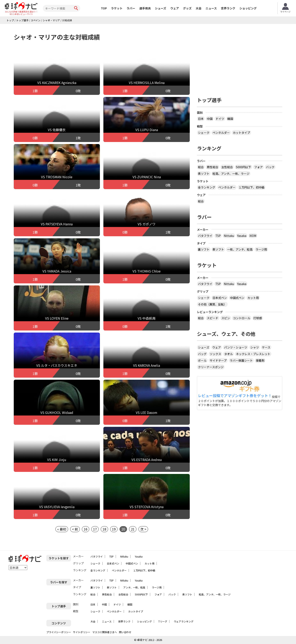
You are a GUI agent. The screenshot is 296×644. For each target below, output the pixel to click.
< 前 (75, 529)
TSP (218, 236)
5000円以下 (243, 167)
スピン (226, 318)
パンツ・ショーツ (236, 347)
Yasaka (242, 236)
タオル (229, 354)
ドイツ (220, 119)
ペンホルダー (221, 133)
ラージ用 (261, 249)
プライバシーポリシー (59, 632)
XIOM (253, 236)
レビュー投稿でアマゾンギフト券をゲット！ (235, 396)
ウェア (175, 8)
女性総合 (227, 167)
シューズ (161, 8)
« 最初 (62, 529)
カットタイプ (241, 133)
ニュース (211, 8)
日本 (201, 119)
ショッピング (248, 8)
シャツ (255, 347)
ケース (266, 347)
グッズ (187, 8)
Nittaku (229, 236)
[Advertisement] (240, 59)
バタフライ (205, 236)
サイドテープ (218, 360)
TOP (104, 8)
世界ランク (228, 8)
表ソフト (204, 174)
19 (114, 529)
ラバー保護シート (241, 360)
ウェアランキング (184, 621)
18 (104, 529)
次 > (143, 529)
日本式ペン (220, 298)
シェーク (204, 133)
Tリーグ (163, 621)
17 (95, 529)
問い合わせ (125, 632)
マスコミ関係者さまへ (105, 632)
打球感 (258, 318)
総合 (201, 167)
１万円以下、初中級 (251, 187)
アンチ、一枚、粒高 (134, 587)
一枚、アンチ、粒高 (240, 249)
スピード (213, 318)
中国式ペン (237, 298)
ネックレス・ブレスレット (253, 354)
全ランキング (207, 187)
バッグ (202, 354)
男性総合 (213, 167)
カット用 (253, 298)
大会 (199, 8)
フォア (258, 167)
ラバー (131, 8)
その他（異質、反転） (212, 304)
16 (86, 529)
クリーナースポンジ (211, 367)
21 (133, 529)
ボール (202, 360)
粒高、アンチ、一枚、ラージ (231, 174)
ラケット (117, 8)
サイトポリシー (82, 632)
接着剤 (260, 360)
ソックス (215, 354)
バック (270, 167)
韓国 (230, 119)
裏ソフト (204, 249)
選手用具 (145, 8)
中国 (210, 119)
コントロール (242, 318)
